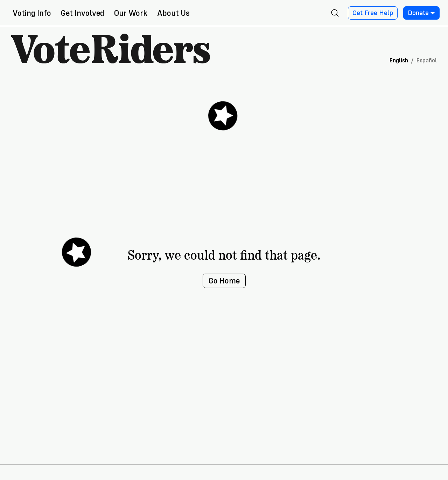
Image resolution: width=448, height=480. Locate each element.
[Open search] (335, 13)
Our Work (131, 13)
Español (427, 60)
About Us (173, 13)
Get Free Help (373, 13)
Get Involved (83, 13)
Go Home (224, 281)
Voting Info (32, 13)
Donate (421, 13)
